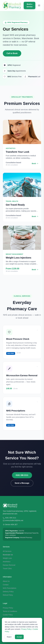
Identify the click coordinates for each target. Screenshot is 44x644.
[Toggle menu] (39, 5)
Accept (19, 637)
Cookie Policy (8, 615)
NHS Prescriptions (10, 588)
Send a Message (22, 483)
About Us (6, 581)
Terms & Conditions (10, 611)
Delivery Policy (8, 592)
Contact (6, 585)
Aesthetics (7, 562)
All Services (7, 551)
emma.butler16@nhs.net (14, 520)
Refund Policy (8, 595)
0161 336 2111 (22, 475)
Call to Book (12, 53)
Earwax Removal (9, 565)
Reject (9, 637)
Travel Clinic (7, 568)
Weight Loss (7, 558)
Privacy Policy (8, 608)
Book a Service (29, 5)
